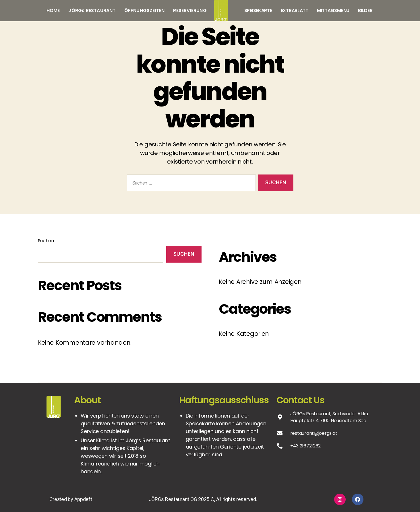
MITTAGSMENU (333, 10)
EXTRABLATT (295, 10)
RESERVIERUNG (190, 10)
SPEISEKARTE (258, 10)
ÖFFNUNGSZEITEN (145, 10)
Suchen (46, 241)
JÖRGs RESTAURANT (92, 10)
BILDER (365, 10)
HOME (53, 10)
